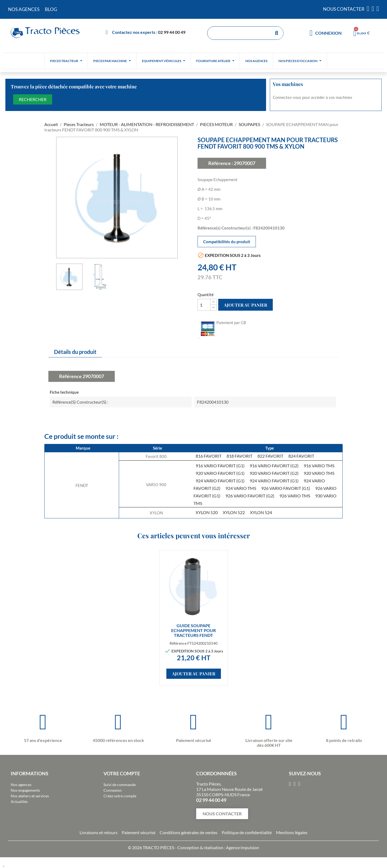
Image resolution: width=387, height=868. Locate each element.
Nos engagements (25, 790)
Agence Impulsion (243, 847)
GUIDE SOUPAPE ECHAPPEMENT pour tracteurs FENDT (193, 630)
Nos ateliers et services (30, 796)
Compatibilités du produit (227, 242)
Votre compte (122, 773)
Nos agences (21, 785)
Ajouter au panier (246, 305)
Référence (70, 376)
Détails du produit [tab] (75, 352)
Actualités (19, 801)
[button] (222, 814)
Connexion (113, 790)
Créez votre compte (120, 796)
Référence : (221, 163)
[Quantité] (204, 305)
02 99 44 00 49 (172, 32)
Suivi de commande (120, 785)
